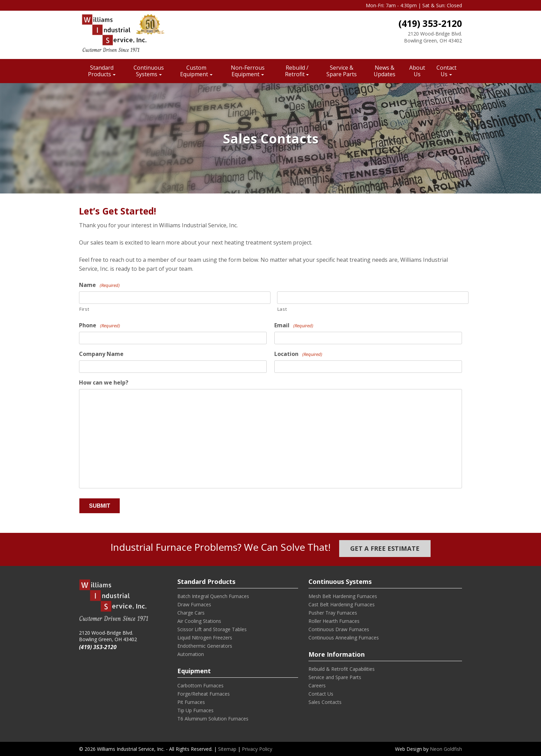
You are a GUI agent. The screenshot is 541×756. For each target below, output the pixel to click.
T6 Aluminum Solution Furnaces (213, 719)
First (84, 309)
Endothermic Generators (205, 646)
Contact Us (446, 71)
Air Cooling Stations (199, 621)
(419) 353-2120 (430, 23)
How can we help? (104, 383)
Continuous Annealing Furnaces (344, 638)
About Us (417, 71)
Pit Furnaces (191, 702)
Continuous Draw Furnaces (339, 629)
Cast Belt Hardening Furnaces (342, 604)
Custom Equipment (194, 71)
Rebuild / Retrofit (297, 71)
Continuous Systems (149, 71)
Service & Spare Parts (342, 71)
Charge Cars (191, 613)
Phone (100, 325)
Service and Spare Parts (335, 677)
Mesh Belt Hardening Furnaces (343, 596)
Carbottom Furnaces (200, 685)
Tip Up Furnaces (195, 710)
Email (294, 325)
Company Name (101, 354)
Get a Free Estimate (385, 548)
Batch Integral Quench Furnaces (213, 596)
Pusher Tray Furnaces (333, 613)
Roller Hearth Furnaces (334, 621)
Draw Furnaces (194, 604)
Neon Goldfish (446, 749)
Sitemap (227, 749)
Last (282, 309)
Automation (191, 654)
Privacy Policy (257, 749)
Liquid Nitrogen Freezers (205, 638)
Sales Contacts (325, 702)
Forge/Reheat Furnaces (204, 694)
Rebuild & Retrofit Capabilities (342, 669)
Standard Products (101, 71)
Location (298, 354)
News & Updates (385, 71)
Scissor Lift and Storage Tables (212, 629)
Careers (317, 685)
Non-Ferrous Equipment (248, 71)
